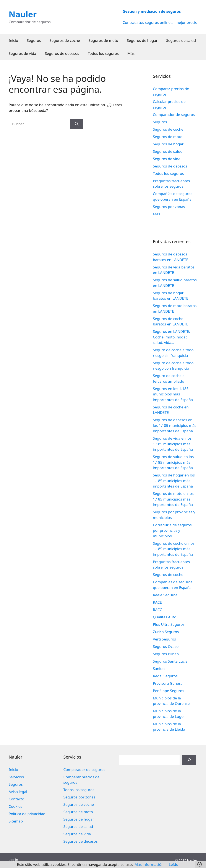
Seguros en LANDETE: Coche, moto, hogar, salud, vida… (172, 337)
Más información (149, 864)
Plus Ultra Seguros (169, 624)
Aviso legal (18, 792)
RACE (157, 602)
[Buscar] (77, 124)
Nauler (23, 14)
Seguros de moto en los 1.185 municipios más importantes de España (173, 499)
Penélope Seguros (169, 691)
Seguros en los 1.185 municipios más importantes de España (173, 394)
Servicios (16, 777)
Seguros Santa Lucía (170, 661)
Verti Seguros (164, 639)
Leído (174, 864)
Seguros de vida (22, 53)
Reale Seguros (165, 595)
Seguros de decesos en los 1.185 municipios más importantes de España (175, 425)
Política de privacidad (27, 814)
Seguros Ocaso (166, 646)
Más (131, 53)
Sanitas (159, 669)
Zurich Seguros (166, 632)
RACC (157, 610)
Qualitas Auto (165, 617)
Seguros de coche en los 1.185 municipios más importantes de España (174, 549)
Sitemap (16, 821)
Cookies (15, 806)
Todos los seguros (103, 53)
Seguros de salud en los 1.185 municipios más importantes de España (173, 462)
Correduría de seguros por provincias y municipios (172, 530)
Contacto (16, 799)
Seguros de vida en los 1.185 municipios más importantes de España (173, 444)
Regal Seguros (165, 676)
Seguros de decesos (62, 53)
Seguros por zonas (169, 207)
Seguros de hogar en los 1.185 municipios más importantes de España (174, 481)
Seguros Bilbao (166, 654)
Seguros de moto (103, 40)
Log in (13, 860)
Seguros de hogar (142, 40)
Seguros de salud (181, 40)
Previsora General (168, 683)
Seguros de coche (65, 40)
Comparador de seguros (174, 115)
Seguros (34, 40)
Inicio (13, 40)
